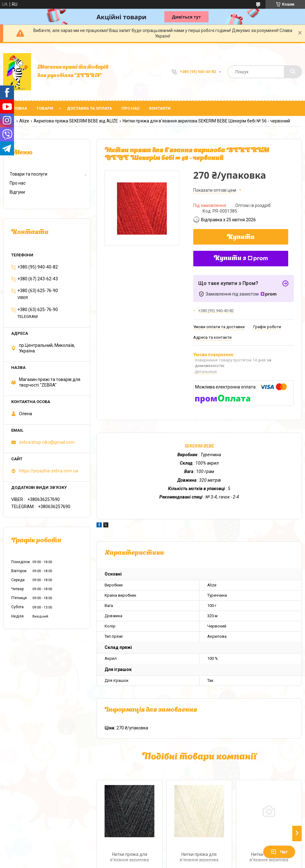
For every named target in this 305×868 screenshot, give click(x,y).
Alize (24, 121)
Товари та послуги (28, 174)
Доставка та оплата (89, 108)
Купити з (241, 259)
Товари (45, 108)
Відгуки (17, 192)
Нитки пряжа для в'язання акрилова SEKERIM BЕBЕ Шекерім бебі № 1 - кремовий (199, 858)
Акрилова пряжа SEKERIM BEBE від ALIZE (76, 121)
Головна (17, 108)
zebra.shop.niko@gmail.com (47, 442)
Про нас (131, 108)
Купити (241, 237)
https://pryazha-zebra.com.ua (49, 471)
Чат (279, 852)
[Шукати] (293, 72)
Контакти (160, 108)
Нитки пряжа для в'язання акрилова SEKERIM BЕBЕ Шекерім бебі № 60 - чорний (130, 858)
